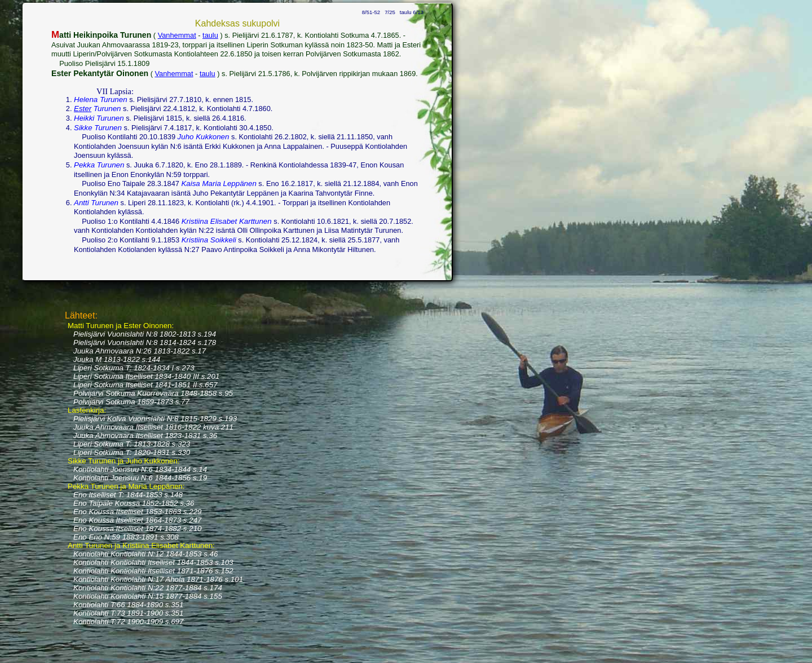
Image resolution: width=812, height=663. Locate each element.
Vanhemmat (177, 35)
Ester (83, 109)
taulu (210, 35)
